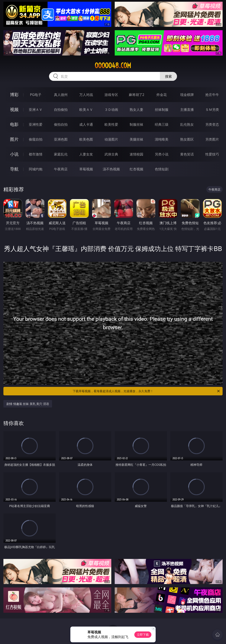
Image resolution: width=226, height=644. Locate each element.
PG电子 (36, 95)
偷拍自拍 (61, 124)
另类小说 (162, 154)
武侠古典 (111, 154)
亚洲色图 (61, 139)
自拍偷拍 (61, 110)
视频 (14, 109)
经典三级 (162, 124)
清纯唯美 (162, 139)
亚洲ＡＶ (36, 110)
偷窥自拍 (36, 139)
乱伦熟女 (187, 124)
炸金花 (162, 95)
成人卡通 (86, 124)
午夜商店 (61, 169)
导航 (14, 169)
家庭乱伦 (61, 154)
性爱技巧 (212, 154)
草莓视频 (86, 169)
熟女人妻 (136, 110)
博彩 (14, 95)
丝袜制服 (162, 110)
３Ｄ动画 (111, 110)
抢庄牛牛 (212, 95)
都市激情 (36, 154)
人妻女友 (86, 154)
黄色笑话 (187, 154)
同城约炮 (36, 169)
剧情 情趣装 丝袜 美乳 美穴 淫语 (28, 404)
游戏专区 (111, 95)
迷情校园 (136, 154)
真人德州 (61, 95)
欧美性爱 (111, 124)
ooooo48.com (113, 66)
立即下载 (143, 635)
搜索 (168, 76)
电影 (14, 124)
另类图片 (212, 139)
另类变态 (212, 124)
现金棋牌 (187, 95)
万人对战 (86, 95)
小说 (14, 154)
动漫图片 (111, 139)
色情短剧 (162, 169)
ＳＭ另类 (212, 110)
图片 (14, 139)
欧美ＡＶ (86, 110)
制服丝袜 (136, 124)
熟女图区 (187, 139)
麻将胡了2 (137, 95)
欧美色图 (86, 139)
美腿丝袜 (136, 139)
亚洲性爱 (36, 124)
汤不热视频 (111, 169)
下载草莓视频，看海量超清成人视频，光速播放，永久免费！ (147, 391)
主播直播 (187, 110)
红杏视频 (136, 169)
